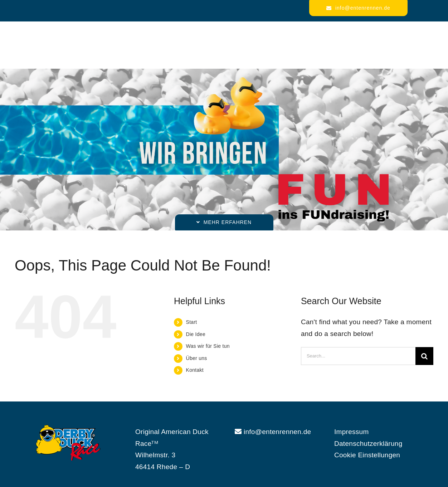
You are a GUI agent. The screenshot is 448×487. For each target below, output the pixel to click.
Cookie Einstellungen (367, 455)
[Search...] (358, 356)
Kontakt (195, 370)
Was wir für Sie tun (208, 346)
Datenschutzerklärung (368, 444)
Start (192, 322)
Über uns (197, 358)
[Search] (424, 356)
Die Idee (196, 334)
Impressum (352, 432)
